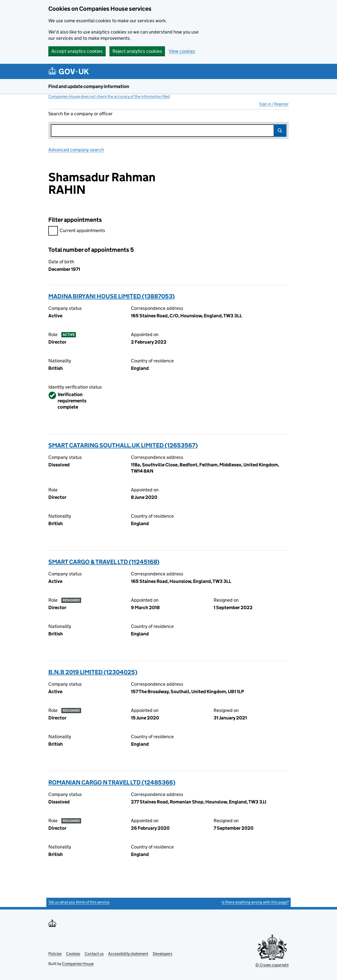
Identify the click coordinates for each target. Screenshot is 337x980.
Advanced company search (76, 150)
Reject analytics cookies (137, 51)
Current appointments (77, 231)
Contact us (94, 954)
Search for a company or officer (80, 114)
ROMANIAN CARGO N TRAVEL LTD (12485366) (112, 782)
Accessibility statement (128, 954)
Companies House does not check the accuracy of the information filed (109, 96)
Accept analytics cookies (77, 51)
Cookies (73, 954)
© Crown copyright (272, 965)
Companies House (78, 964)
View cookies (182, 51)
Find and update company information (89, 86)
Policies (55, 954)
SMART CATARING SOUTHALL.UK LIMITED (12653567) (123, 445)
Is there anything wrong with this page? (255, 902)
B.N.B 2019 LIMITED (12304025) (93, 672)
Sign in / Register (274, 104)
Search (280, 131)
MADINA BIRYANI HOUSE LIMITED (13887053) (112, 296)
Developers (162, 954)
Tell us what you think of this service (79, 902)
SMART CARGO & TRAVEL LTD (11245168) (104, 562)
